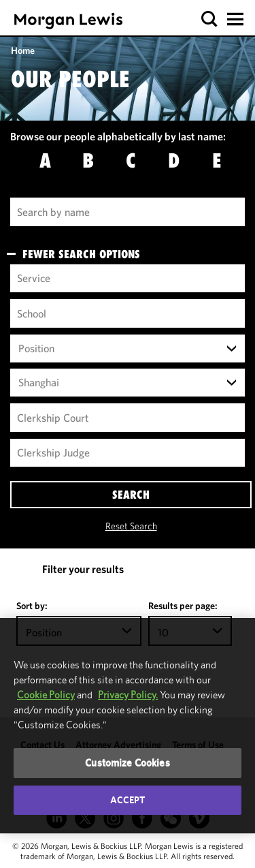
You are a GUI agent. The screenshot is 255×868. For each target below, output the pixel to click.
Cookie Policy (46, 695)
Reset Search (131, 526)
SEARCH (131, 495)
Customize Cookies (128, 763)
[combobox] (128, 349)
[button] (210, 19)
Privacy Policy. (128, 695)
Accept (128, 800)
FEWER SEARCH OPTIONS (81, 254)
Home (23, 50)
